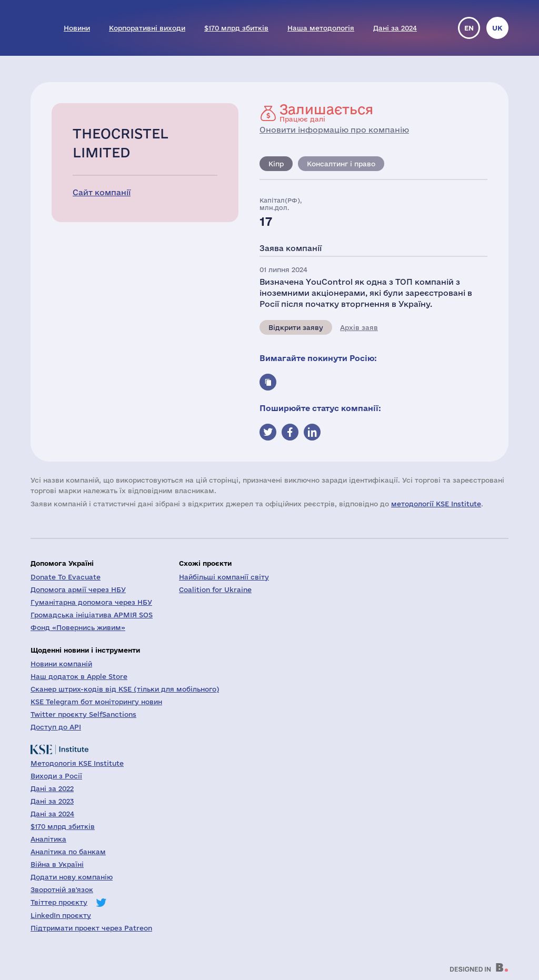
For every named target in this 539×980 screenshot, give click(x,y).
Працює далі (326, 113)
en (469, 28)
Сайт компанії (102, 192)
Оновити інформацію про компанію (334, 130)
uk (497, 28)
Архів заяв (359, 327)
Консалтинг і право (341, 164)
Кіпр (276, 164)
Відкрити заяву (296, 327)
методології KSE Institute (436, 504)
